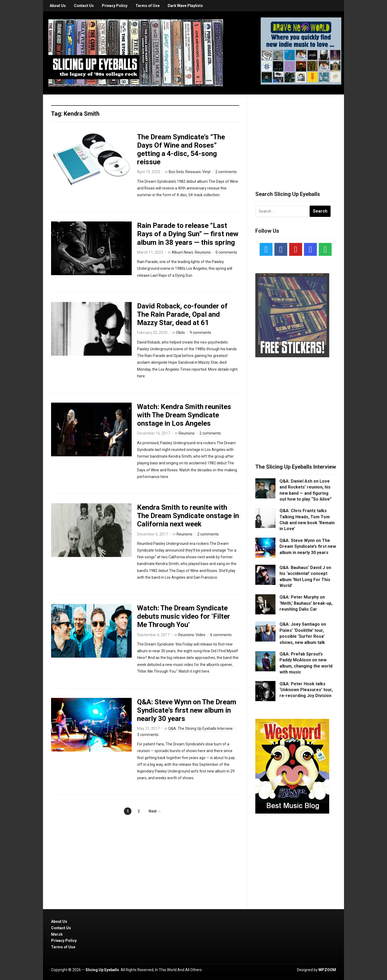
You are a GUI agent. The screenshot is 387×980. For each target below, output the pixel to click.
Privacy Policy (115, 6)
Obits (180, 333)
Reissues (193, 172)
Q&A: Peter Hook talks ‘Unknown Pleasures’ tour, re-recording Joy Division (306, 690)
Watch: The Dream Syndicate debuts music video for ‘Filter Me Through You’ (184, 616)
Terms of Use (148, 6)
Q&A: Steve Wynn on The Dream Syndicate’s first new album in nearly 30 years (187, 710)
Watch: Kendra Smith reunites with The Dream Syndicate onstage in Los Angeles (184, 415)
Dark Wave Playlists (185, 6)
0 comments (226, 252)
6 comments (221, 635)
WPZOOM (327, 970)
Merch (57, 934)
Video (200, 635)
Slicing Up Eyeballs (102, 970)
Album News (182, 252)
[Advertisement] (296, 136)
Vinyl (206, 172)
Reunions (203, 252)
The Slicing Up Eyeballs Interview (205, 728)
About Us (58, 6)
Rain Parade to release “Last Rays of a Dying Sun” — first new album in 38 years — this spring (188, 234)
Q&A (172, 728)
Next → (155, 811)
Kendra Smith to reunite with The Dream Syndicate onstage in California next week (188, 516)
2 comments (226, 172)
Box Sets (176, 172)
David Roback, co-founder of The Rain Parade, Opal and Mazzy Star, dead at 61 (182, 314)
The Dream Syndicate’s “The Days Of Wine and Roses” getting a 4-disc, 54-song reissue (181, 150)
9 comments (200, 333)
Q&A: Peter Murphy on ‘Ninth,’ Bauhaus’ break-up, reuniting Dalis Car (306, 603)
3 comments (148, 735)
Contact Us (84, 6)
